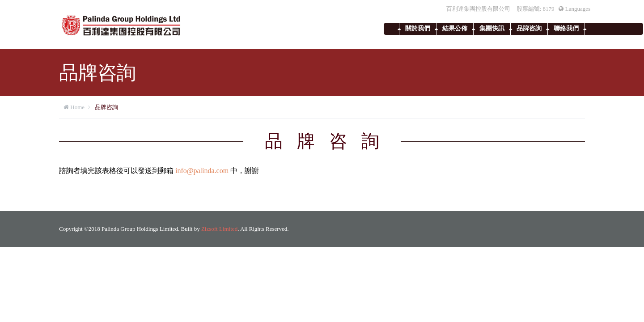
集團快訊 (492, 28)
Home (77, 107)
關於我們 (418, 28)
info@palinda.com (202, 171)
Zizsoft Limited (219, 229)
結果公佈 (455, 28)
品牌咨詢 (529, 28)
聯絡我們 (566, 28)
